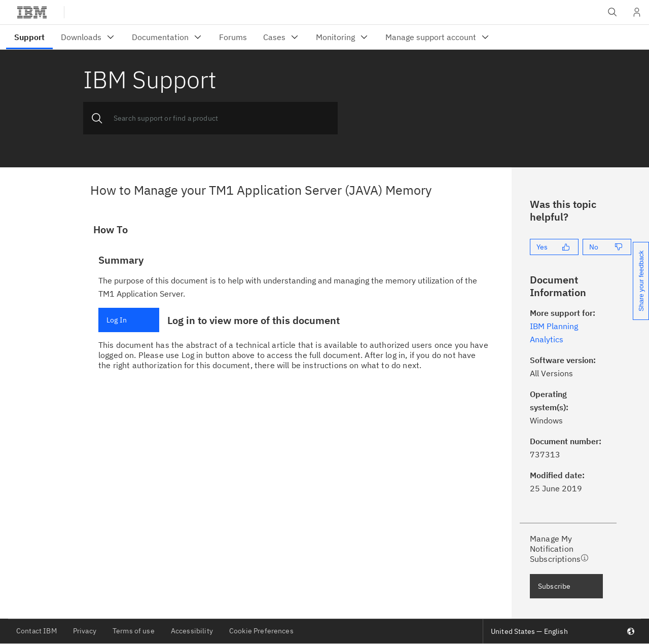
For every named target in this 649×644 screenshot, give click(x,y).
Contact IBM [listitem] (37, 631)
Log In (117, 320)
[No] (607, 247)
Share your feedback (641, 281)
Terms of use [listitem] (134, 631)
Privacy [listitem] (85, 631)
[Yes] (554, 247)
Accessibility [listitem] (192, 631)
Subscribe (554, 586)
